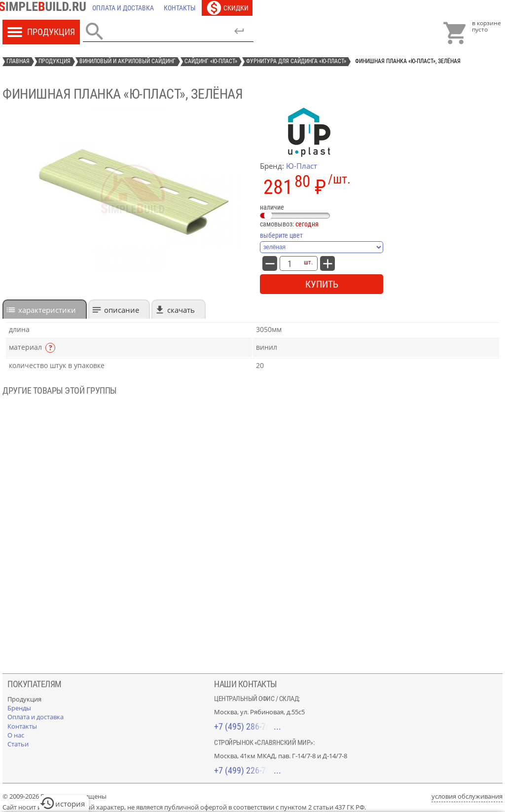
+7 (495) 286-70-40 (248, 726)
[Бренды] (19, 708)
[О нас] (16, 735)
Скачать (181, 310)
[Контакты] (180, 8)
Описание (122, 310)
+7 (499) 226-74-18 (248, 770)
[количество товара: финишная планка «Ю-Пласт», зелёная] (289, 263)
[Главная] (45, 8)
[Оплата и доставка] (123, 8)
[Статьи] (18, 744)
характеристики (47, 310)
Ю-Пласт (302, 166)
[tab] (45, 309)
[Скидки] (227, 8)
